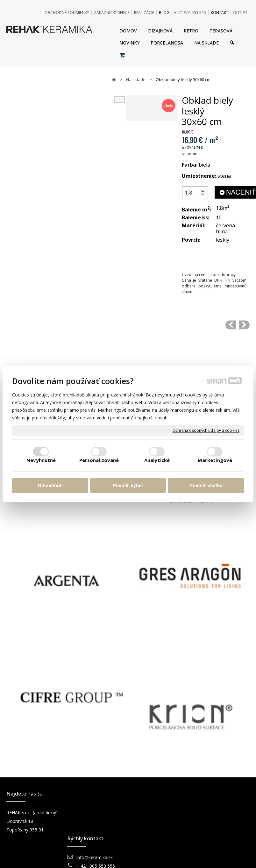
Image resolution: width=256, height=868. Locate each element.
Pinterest (210, 838)
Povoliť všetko (206, 485)
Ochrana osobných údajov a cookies (206, 431)
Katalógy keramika (158, 838)
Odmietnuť (50, 485)
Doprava (148, 821)
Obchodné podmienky (162, 813)
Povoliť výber (128, 485)
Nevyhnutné (41, 460)
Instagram (211, 821)
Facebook (211, 813)
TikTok (208, 847)
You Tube (211, 830)
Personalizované (99, 460)
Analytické (157, 460)
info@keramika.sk (96, 813)
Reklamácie (152, 830)
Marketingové (215, 460)
